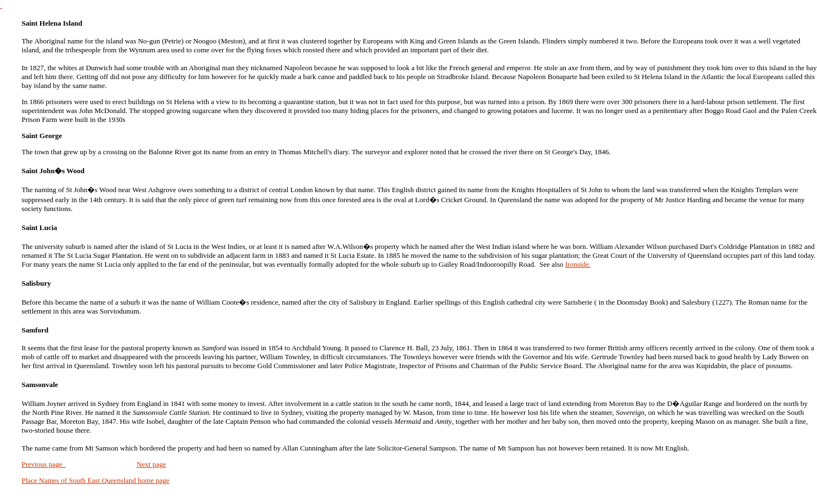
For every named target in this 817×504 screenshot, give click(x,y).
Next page (151, 464)
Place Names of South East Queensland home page (96, 480)
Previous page (44, 464)
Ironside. (578, 264)
